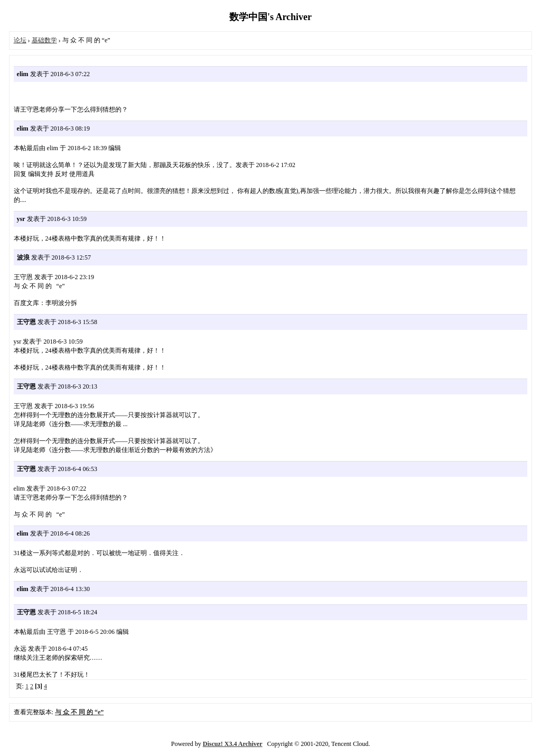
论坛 (20, 40)
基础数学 (44, 40)
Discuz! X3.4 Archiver (233, 744)
